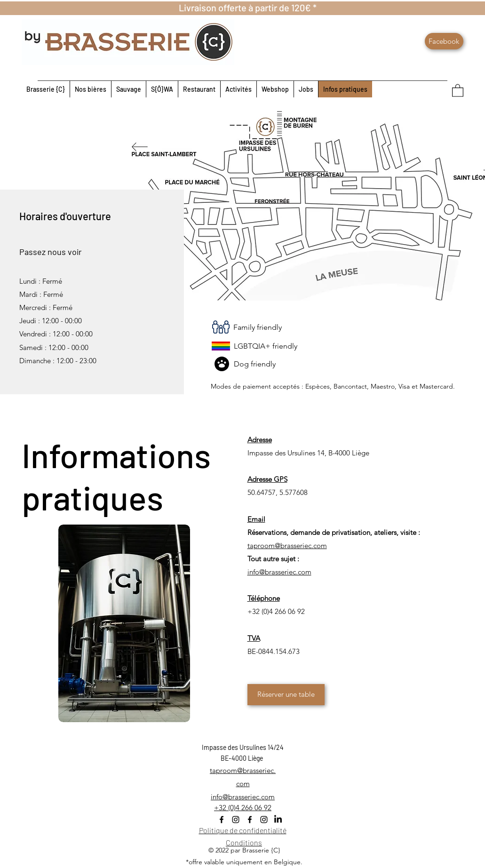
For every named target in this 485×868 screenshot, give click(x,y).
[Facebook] (444, 41)
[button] (458, 90)
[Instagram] (236, 820)
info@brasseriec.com (243, 797)
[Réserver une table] (286, 695)
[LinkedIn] (278, 820)
